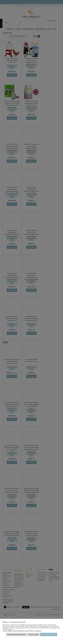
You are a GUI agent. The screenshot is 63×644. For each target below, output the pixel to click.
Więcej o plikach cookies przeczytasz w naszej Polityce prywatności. (22, 631)
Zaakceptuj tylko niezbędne (16, 634)
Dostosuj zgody (34, 634)
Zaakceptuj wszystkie (49, 634)
